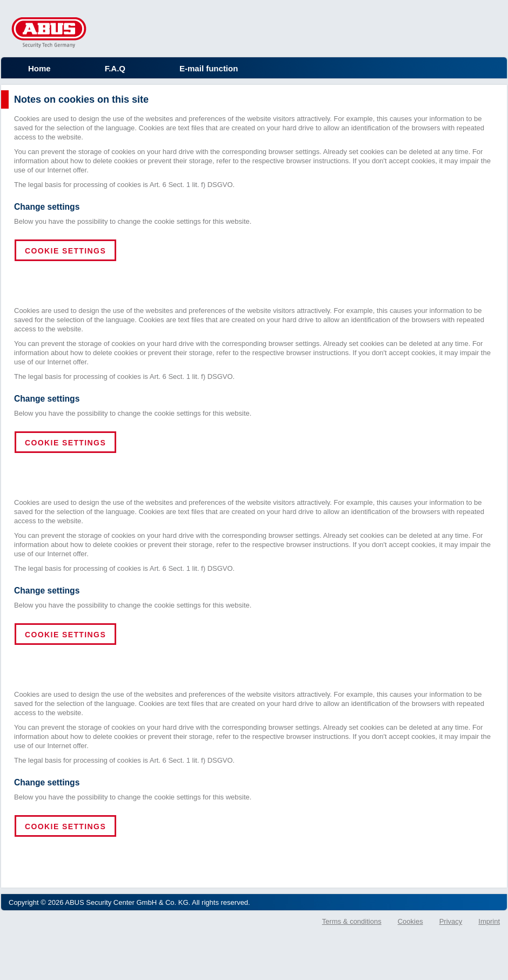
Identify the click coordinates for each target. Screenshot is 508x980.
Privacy (451, 921)
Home (39, 68)
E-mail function (209, 68)
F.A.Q (115, 68)
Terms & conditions (352, 921)
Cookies (410, 921)
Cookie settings (65, 251)
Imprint (489, 921)
